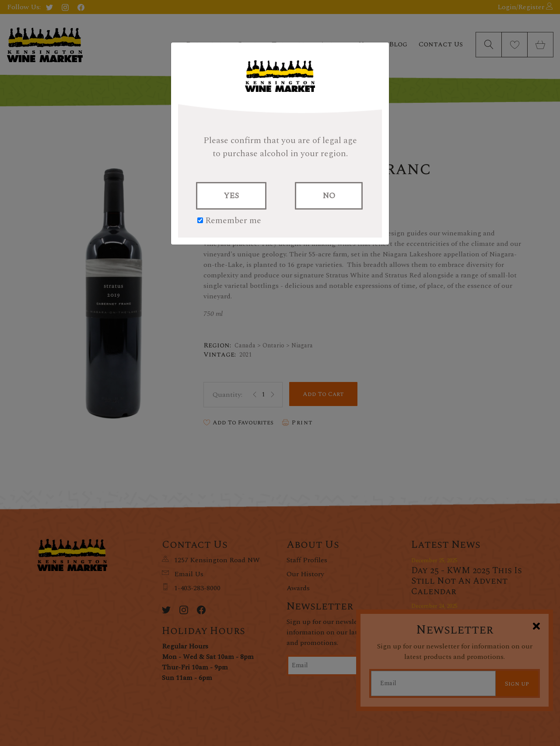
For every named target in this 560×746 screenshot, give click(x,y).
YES (231, 196)
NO (329, 196)
